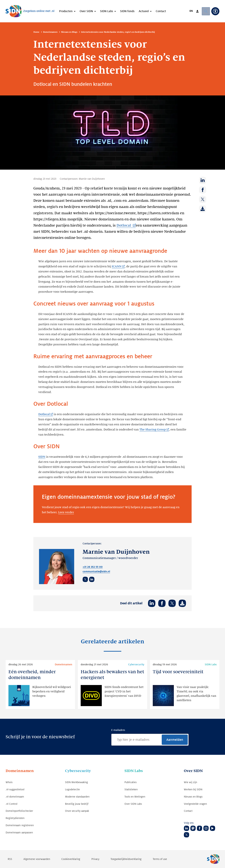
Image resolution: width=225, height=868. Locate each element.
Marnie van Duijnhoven (92, 179)
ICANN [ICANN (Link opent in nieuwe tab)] (117, 266)
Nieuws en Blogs (69, 32)
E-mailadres (118, 730)
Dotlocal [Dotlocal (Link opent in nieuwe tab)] (124, 226)
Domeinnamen (50, 32)
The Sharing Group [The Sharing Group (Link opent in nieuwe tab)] (152, 430)
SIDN (42, 457)
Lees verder (66, 512)
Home (36, 32)
